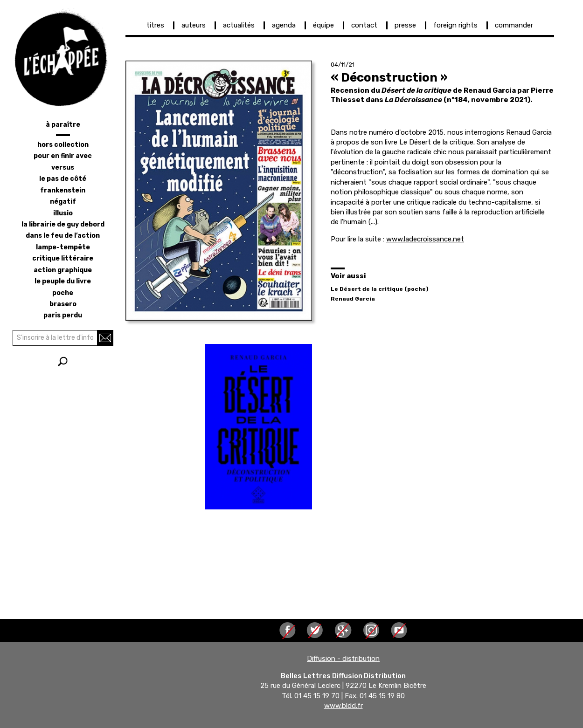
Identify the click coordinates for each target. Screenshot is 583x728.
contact (364, 25)
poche (63, 293)
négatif (63, 202)
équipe (323, 25)
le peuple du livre (63, 281)
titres (155, 25)
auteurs (194, 25)
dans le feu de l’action (63, 236)
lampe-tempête (63, 247)
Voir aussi (348, 276)
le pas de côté (63, 179)
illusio (63, 213)
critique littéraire (63, 258)
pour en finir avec (63, 156)
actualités (239, 25)
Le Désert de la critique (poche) (380, 289)
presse (405, 25)
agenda (284, 25)
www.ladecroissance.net (425, 239)
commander (514, 25)
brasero (63, 304)
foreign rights (455, 25)
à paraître (63, 125)
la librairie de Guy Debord (63, 224)
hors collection (63, 145)
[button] (219, 191)
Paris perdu (63, 315)
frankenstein (63, 190)
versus (63, 168)
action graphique (63, 270)
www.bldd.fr (344, 706)
